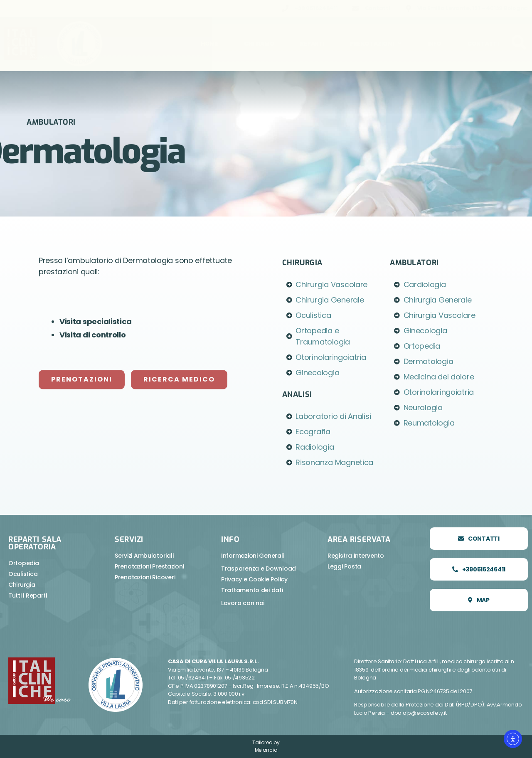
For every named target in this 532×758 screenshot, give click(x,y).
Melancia (266, 750)
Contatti (483, 44)
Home (209, 44)
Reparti (312, 44)
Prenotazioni (376, 44)
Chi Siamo (259, 44)
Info (434, 44)
